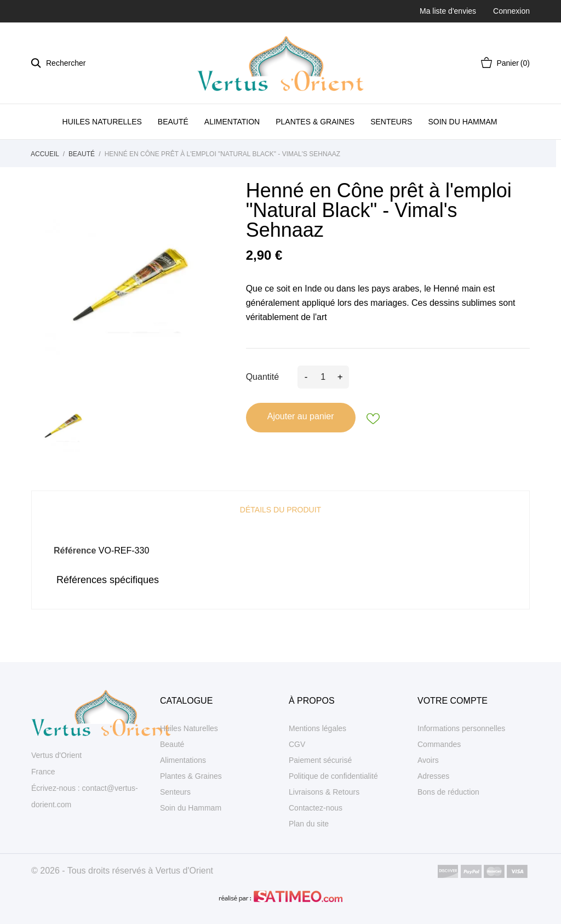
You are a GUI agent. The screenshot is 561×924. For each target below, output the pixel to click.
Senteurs (175, 792)
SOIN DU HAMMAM (462, 122)
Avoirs (428, 760)
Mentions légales (317, 728)
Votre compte (453, 701)
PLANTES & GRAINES (315, 122)
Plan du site (309, 824)
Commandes (439, 744)
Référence (75, 551)
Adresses (433, 776)
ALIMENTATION (232, 122)
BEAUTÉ (173, 122)
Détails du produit (280, 510)
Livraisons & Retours (324, 792)
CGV (297, 744)
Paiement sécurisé (320, 760)
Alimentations (183, 760)
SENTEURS (391, 122)
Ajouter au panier (301, 416)
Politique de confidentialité (333, 776)
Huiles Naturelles (189, 728)
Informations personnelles (461, 728)
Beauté (172, 744)
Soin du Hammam (191, 808)
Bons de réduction (448, 792)
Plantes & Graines (191, 776)
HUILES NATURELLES (102, 122)
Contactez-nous (316, 808)
